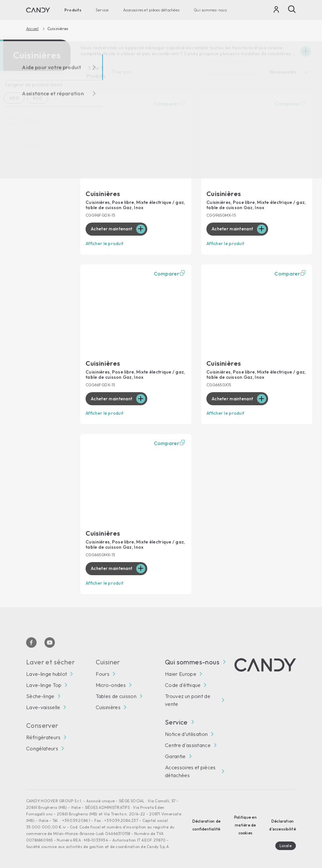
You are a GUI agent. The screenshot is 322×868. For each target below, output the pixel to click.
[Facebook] (31, 641)
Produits (73, 10)
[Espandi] (306, 51)
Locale (286, 844)
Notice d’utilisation (186, 732)
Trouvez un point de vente (188, 698)
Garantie (175, 755)
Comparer (170, 104)
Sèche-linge (40, 694)
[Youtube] (50, 641)
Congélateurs (42, 747)
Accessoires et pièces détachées (151, 10)
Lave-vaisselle (43, 706)
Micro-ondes (111, 683)
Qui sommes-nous (210, 10)
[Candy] (38, 10)
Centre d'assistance (188, 743)
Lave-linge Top (44, 683)
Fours (103, 672)
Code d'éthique (183, 683)
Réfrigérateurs (43, 736)
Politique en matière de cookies (245, 823)
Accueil (32, 29)
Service (102, 10)
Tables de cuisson (116, 694)
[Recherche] (292, 9)
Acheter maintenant (113, 229)
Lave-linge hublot (47, 672)
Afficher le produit (106, 243)
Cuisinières (108, 706)
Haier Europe (181, 672)
